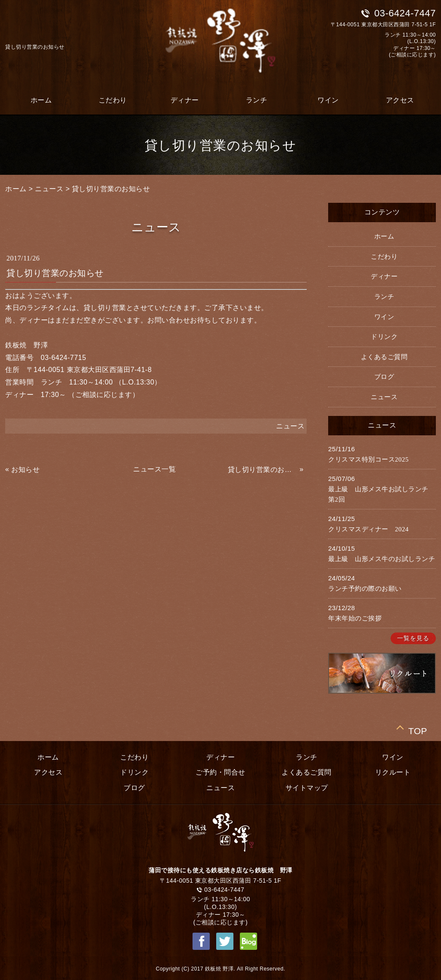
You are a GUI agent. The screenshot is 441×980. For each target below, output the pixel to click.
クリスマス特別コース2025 (368, 459)
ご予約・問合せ (220, 772)
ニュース (49, 189)
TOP (418, 729)
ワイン (328, 100)
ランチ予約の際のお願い (365, 589)
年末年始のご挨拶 (355, 618)
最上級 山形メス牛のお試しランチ (382, 559)
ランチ (257, 100)
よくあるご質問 (384, 357)
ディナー (185, 100)
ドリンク (384, 336)
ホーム (41, 100)
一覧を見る (413, 638)
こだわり (113, 100)
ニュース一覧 (154, 469)
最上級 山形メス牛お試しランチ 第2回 (382, 494)
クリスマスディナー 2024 (368, 529)
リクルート (393, 772)
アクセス (400, 100)
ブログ (384, 377)
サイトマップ (307, 788)
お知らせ (25, 470)
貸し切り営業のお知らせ (111, 189)
